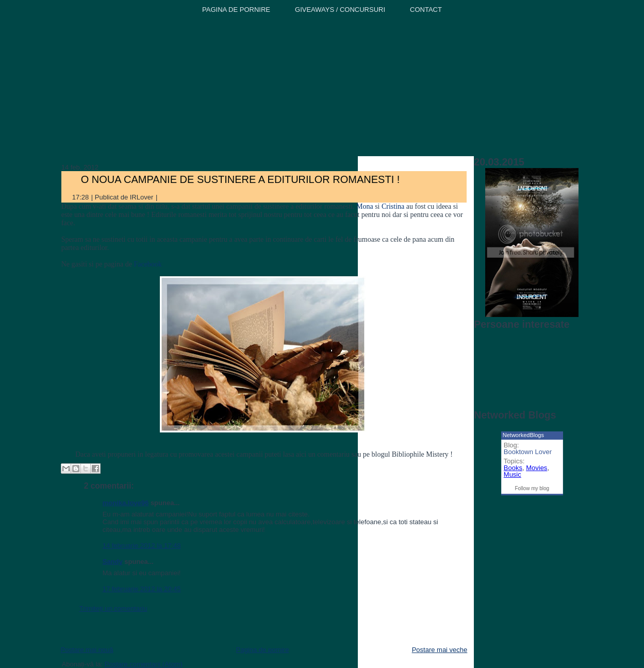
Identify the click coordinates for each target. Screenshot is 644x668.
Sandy (113, 562)
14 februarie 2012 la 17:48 (142, 546)
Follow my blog (532, 488)
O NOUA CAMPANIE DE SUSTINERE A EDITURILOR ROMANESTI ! (241, 179)
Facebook (147, 264)
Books (513, 468)
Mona (364, 206)
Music (513, 474)
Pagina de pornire (263, 650)
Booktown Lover (528, 452)
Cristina (393, 206)
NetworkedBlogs (523, 435)
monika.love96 (126, 503)
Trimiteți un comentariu (113, 608)
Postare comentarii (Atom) (144, 664)
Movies (536, 468)
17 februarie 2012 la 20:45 (142, 589)
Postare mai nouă (87, 650)
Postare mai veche (440, 650)
